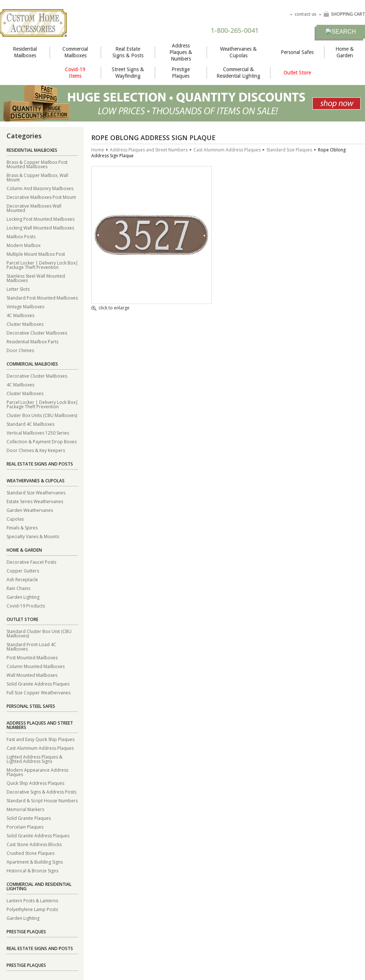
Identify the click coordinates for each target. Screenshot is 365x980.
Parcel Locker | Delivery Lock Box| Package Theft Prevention (42, 265)
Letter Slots (18, 289)
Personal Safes (297, 52)
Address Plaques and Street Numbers (40, 725)
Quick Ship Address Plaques (35, 783)
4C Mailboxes (20, 315)
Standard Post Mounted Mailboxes (42, 298)
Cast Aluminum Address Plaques (40, 748)
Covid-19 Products (26, 605)
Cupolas (15, 519)
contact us (306, 14)
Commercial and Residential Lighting (39, 886)
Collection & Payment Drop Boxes (42, 441)
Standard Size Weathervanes (36, 492)
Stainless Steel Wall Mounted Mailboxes (36, 278)
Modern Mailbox (24, 245)
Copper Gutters (23, 570)
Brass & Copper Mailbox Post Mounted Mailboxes (37, 164)
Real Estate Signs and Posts (40, 464)
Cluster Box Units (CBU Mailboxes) (42, 415)
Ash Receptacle (22, 579)
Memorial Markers (25, 809)
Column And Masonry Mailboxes (40, 188)
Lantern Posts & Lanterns (32, 900)
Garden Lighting (23, 597)
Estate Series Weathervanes (35, 501)
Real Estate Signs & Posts (128, 52)
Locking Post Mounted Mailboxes (41, 219)
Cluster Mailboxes (25, 324)
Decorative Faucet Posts (31, 562)
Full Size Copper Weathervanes (39, 692)
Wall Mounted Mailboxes (32, 675)
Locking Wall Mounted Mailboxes (40, 227)
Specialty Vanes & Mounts (33, 536)
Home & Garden (345, 52)
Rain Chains (18, 588)
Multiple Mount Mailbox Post (36, 254)
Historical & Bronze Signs (32, 870)
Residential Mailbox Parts (32, 341)
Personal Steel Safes (31, 706)
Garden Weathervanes (30, 510)
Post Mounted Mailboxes (32, 657)
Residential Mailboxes (25, 52)
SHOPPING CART (344, 14)
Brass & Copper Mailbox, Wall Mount (37, 177)
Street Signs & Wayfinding (128, 73)
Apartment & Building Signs (35, 862)
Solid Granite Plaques (29, 818)
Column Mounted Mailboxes (36, 666)
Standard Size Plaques (289, 150)
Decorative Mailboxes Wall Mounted (34, 208)
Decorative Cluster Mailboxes (37, 333)
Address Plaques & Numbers (181, 52)
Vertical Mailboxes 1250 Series (38, 433)
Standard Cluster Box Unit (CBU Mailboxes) (39, 633)
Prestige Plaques (181, 73)
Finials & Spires (22, 527)
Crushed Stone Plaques (30, 853)
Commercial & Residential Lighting (238, 73)
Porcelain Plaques (25, 827)
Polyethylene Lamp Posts (32, 909)
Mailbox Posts (21, 236)
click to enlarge (110, 308)
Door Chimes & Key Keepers (36, 450)
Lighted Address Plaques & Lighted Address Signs (34, 759)
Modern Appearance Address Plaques (37, 772)
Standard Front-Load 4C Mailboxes (31, 646)
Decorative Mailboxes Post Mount (41, 197)
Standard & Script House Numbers (42, 800)
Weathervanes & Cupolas (238, 52)
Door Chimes (20, 350)
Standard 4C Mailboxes (30, 424)
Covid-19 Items (75, 73)
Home (98, 150)
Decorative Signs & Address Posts (41, 792)
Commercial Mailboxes (75, 52)
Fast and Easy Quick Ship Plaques (41, 739)
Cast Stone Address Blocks (34, 844)
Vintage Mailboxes (25, 306)
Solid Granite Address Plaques (38, 684)
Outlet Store (297, 73)
